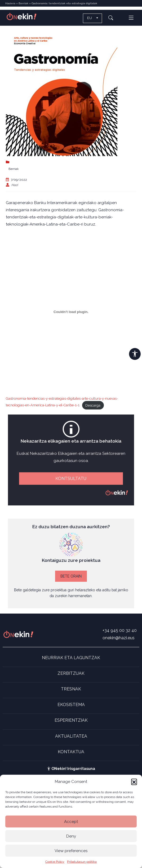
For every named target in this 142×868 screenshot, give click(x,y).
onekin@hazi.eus (119, 638)
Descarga (93, 405)
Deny (71, 836)
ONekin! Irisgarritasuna (71, 769)
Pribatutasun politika (82, 862)
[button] (134, 782)
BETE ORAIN (71, 576)
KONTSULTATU (71, 479)
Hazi (15, 185)
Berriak (23, 3)
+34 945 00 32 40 (120, 630)
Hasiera (10, 3)
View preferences (71, 851)
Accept (71, 822)
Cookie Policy (55, 862)
